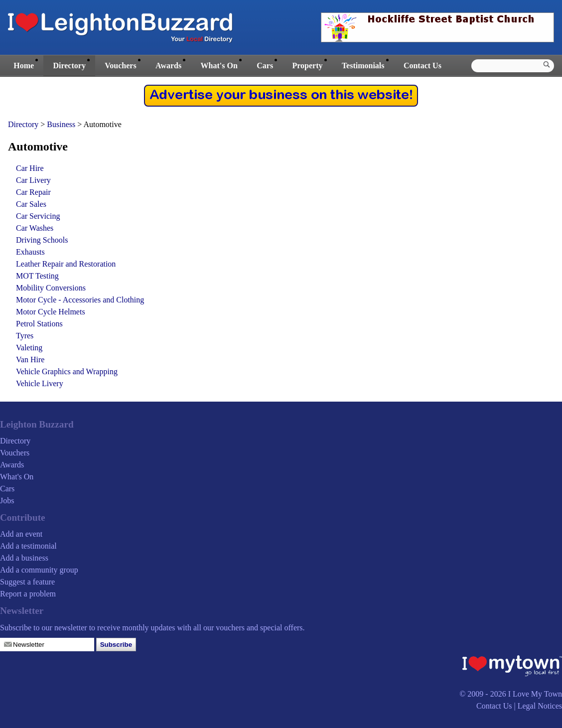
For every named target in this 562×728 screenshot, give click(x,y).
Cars (265, 66)
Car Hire (30, 168)
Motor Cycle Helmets (51, 312)
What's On (219, 66)
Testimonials (363, 66)
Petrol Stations (39, 324)
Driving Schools (42, 240)
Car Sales (31, 204)
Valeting (29, 348)
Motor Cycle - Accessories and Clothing (80, 300)
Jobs (7, 501)
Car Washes (35, 228)
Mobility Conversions (51, 288)
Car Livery (33, 180)
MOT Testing (37, 276)
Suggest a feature (27, 582)
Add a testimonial (28, 546)
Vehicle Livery (40, 383)
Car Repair (33, 192)
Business (62, 124)
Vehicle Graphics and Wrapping (67, 371)
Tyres (25, 336)
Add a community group (39, 570)
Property (307, 66)
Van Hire (30, 360)
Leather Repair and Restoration (66, 264)
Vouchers (120, 66)
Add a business (24, 558)
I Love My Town (535, 694)
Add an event (21, 534)
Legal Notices (540, 706)
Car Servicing (38, 216)
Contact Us (422, 66)
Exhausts (30, 252)
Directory (69, 66)
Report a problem (28, 594)
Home (24, 66)
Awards (168, 66)
